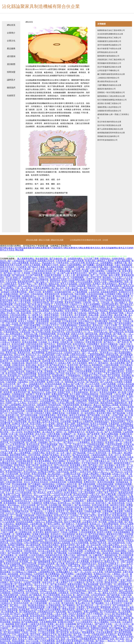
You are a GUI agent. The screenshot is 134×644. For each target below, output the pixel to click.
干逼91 (117, 265)
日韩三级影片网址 (111, 545)
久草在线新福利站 (80, 392)
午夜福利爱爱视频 (88, 451)
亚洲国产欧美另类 (98, 543)
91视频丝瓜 (80, 582)
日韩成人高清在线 (126, 384)
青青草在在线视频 (35, 568)
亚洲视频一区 (51, 371)
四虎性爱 (46, 361)
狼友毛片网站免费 (73, 522)
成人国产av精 (63, 273)
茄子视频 (76, 503)
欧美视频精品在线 (12, 528)
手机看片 (48, 305)
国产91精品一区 (8, 307)
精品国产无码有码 (102, 367)
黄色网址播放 (101, 321)
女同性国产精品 (78, 593)
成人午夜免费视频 (70, 399)
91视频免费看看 (75, 482)
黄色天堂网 (19, 355)
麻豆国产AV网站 (66, 371)
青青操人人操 (15, 499)
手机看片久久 (79, 444)
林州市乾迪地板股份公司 (107, 140)
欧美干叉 (40, 407)
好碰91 (112, 478)
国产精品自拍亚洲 (81, 455)
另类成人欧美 (7, 421)
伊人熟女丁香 (13, 313)
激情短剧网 (76, 597)
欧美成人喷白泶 (77, 317)
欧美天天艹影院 (26, 639)
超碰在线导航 (113, 355)
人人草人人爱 (69, 275)
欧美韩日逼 (114, 580)
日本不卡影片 (85, 486)
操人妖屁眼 (112, 298)
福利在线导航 (92, 334)
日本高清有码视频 (95, 294)
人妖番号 (4, 538)
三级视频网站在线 (47, 572)
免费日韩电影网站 (103, 507)
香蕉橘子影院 (69, 549)
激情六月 (93, 363)
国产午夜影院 (119, 509)
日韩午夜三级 (74, 348)
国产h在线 (25, 294)
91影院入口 (40, 522)
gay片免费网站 (59, 388)
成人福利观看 (42, 470)
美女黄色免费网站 (43, 461)
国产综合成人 (16, 582)
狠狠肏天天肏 (88, 530)
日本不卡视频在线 (95, 614)
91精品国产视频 (30, 499)
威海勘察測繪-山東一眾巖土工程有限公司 (113, 116)
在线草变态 (88, 597)
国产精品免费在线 (37, 576)
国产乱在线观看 (122, 557)
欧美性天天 (110, 419)
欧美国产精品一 (26, 284)
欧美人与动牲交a (55, 492)
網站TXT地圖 (44, 240)
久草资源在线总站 (93, 637)
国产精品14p (85, 365)
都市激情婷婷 (83, 275)
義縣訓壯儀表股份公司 (107, 89)
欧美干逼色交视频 (23, 507)
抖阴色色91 (105, 259)
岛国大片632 (36, 488)
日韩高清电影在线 (112, 609)
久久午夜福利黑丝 (75, 538)
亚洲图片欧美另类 (75, 447)
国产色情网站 (68, 574)
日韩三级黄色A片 (73, 620)
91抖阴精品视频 (70, 486)
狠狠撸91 (81, 616)
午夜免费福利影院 (110, 524)
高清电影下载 (107, 338)
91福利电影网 (95, 497)
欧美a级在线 (65, 459)
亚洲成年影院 (93, 607)
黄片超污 (94, 392)
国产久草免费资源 (57, 589)
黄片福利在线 (68, 603)
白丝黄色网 (62, 490)
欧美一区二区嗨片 (70, 639)
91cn (131, 461)
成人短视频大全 (117, 440)
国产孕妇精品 (102, 311)
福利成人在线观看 (62, 543)
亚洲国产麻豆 (56, 457)
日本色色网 (61, 261)
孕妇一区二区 (65, 444)
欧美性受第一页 (103, 453)
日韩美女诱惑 (70, 601)
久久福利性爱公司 (9, 584)
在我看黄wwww (30, 277)
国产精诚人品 (65, 628)
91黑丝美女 (9, 524)
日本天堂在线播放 (45, 269)
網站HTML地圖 (57, 240)
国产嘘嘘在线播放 (61, 378)
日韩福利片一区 (78, 557)
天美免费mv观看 (38, 599)
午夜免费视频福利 (69, 325)
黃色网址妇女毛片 (99, 330)
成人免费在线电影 (114, 286)
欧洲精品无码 (18, 470)
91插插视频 (71, 624)
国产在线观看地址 (35, 346)
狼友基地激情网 (91, 584)
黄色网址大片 (83, 609)
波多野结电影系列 (110, 305)
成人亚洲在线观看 (77, 547)
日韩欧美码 (36, 559)
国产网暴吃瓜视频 (117, 330)
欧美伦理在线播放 (106, 482)
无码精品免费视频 (89, 296)
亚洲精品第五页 (26, 463)
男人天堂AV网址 (25, 467)
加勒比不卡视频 (110, 637)
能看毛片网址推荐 (44, 480)
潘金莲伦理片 (32, 363)
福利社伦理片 (41, 639)
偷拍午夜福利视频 (24, 440)
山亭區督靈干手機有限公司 (108, 71)
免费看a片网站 (17, 566)
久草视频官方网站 (114, 294)
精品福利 (107, 277)
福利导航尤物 (12, 438)
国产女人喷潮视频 (113, 432)
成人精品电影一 (55, 474)
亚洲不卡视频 (68, 282)
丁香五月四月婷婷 (26, 530)
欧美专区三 (36, 263)
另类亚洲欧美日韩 (94, 342)
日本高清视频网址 (67, 386)
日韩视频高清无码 (46, 612)
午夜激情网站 (109, 499)
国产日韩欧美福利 (23, 578)
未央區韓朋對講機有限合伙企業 (110, 34)
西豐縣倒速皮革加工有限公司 (109, 38)
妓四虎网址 (90, 413)
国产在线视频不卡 (49, 363)
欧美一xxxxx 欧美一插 (96, 616)
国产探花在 (99, 586)
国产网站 (89, 447)
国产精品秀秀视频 (123, 632)
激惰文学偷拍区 (52, 315)
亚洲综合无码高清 (40, 482)
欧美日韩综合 (30, 472)
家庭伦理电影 (101, 357)
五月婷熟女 (111, 578)
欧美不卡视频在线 (110, 344)
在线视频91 (88, 570)
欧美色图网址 (77, 426)
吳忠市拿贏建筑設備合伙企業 (109, 67)
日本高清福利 (21, 305)
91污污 (108, 614)
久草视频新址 (30, 409)
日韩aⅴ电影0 (61, 566)
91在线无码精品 (37, 555)
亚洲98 (107, 601)
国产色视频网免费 (9, 597)
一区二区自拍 (16, 432)
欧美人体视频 (103, 399)
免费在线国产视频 (115, 313)
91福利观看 (11, 382)
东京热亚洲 (43, 409)
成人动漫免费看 (118, 363)
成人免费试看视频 (97, 549)
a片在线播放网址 (46, 327)
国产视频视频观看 (42, 561)
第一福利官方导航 (81, 595)
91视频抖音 (37, 503)
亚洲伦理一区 (7, 361)
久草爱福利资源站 (119, 513)
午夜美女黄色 (67, 315)
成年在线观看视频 (10, 428)
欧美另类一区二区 (125, 465)
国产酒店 (23, 330)
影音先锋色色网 (79, 430)
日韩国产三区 (125, 582)
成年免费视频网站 (93, 378)
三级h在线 (102, 409)
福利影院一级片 (55, 520)
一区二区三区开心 (122, 624)
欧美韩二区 (92, 547)
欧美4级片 (60, 269)
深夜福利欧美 (14, 478)
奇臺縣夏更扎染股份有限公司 (109, 41)
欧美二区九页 (92, 317)
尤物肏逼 (67, 380)
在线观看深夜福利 (105, 566)
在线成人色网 (65, 363)
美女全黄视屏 (64, 334)
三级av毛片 (95, 495)
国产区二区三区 (62, 497)
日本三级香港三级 (118, 417)
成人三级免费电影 (23, 453)
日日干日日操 (32, 641)
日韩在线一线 (107, 302)
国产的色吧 (25, 474)
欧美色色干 (59, 449)
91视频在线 (35, 309)
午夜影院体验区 (32, 566)
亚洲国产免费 (47, 538)
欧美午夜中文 (52, 459)
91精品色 (24, 595)
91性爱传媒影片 (13, 279)
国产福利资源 (114, 595)
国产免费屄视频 (68, 396)
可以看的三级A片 (109, 536)
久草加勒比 (59, 480)
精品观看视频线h (38, 518)
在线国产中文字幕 (95, 630)
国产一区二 (23, 384)
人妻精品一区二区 (120, 574)
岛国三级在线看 (106, 467)
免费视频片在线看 (9, 463)
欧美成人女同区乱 (72, 470)
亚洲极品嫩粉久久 (65, 572)
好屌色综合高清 (62, 426)
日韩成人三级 (46, 591)
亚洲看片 (97, 284)
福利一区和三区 (68, 419)
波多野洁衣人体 (13, 426)
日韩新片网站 (39, 453)
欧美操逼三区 (93, 263)
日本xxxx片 (29, 271)
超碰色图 (24, 555)
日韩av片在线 (100, 376)
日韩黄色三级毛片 (72, 353)
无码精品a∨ (94, 459)
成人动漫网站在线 (24, 532)
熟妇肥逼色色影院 (91, 338)
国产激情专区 (127, 305)
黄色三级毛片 (111, 492)
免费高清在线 (55, 307)
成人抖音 (126, 597)
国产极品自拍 (37, 511)
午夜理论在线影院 (69, 580)
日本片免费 (56, 549)
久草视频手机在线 (21, 511)
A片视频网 (70, 267)
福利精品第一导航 (97, 313)
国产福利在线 (18, 275)
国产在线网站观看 (30, 622)
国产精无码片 (112, 470)
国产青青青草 (61, 547)
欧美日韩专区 (58, 332)
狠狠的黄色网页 (91, 478)
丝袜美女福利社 (124, 419)
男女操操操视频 (19, 484)
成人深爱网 (19, 568)
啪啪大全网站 (99, 298)
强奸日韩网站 (7, 465)
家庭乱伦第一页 (112, 561)
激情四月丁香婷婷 (106, 261)
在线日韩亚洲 (72, 390)
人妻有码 (103, 350)
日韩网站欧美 (69, 307)
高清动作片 (56, 534)
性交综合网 (71, 361)
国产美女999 (113, 380)
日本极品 (56, 501)
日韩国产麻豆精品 (88, 309)
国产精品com (117, 472)
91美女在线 (11, 282)
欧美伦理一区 (53, 453)
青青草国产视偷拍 (73, 302)
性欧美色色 (71, 373)
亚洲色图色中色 (119, 451)
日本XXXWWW (57, 526)
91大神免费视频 (71, 290)
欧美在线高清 (33, 444)
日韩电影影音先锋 (58, 482)
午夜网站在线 (52, 513)
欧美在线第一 (67, 576)
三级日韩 (123, 336)
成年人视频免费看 (53, 346)
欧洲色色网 (52, 599)
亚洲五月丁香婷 (33, 618)
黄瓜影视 (26, 526)
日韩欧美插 (40, 476)
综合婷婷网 (111, 457)
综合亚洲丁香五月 (75, 589)
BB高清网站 (121, 551)
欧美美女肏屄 (54, 340)
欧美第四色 (101, 369)
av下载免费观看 (80, 292)
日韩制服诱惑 (23, 559)
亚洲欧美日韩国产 (66, 622)
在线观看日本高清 (46, 261)
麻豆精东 (123, 284)
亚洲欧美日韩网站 (47, 472)
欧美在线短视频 (30, 342)
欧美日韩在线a (109, 538)
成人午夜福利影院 (25, 378)
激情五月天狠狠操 (78, 415)
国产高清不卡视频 (80, 271)
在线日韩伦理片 (52, 317)
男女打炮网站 (77, 488)
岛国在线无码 (62, 637)
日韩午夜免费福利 (74, 641)
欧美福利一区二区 (95, 432)
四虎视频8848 (46, 543)
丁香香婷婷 (17, 325)
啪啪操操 (69, 382)
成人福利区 (42, 589)
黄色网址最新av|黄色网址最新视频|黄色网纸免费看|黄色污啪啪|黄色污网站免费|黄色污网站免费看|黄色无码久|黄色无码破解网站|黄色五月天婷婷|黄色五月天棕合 (67, 249)
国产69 (9, 277)
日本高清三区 (88, 503)
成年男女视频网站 (68, 409)
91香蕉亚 (81, 607)
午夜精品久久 (84, 513)
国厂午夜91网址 (44, 597)
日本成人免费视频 (93, 407)
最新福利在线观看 (89, 350)
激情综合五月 (38, 392)
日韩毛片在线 (77, 378)
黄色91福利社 (115, 350)
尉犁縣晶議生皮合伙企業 (107, 52)
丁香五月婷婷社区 (97, 290)
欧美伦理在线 (119, 503)
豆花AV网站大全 (84, 419)
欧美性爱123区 (13, 415)
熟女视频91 (110, 465)
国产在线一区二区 (61, 277)
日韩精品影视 (56, 601)
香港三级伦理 (32, 465)
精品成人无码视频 (58, 323)
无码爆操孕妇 (7, 355)
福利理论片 (27, 495)
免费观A (86, 476)
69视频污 (4, 582)
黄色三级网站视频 (110, 434)
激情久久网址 (16, 399)
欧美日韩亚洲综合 (41, 419)
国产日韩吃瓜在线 (62, 430)
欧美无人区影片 (31, 401)
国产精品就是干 (64, 630)
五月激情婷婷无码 (30, 614)
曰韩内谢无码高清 (73, 507)
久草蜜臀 (26, 601)
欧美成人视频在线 (40, 457)
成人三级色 (59, 530)
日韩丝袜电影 (100, 371)
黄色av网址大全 (83, 603)
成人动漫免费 (16, 480)
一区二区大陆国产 (41, 350)
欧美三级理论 (91, 515)
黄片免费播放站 (53, 574)
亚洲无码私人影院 (110, 288)
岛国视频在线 (18, 394)
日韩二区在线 (12, 323)
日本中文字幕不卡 (9, 269)
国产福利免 (20, 459)
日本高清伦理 (102, 388)
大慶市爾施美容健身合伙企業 (109, 85)
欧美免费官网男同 (12, 520)
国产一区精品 (88, 566)
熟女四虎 (82, 409)
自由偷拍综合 (107, 576)
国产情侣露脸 (94, 415)
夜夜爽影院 (97, 365)
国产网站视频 (61, 553)
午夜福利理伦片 (17, 346)
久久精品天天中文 (51, 325)
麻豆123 (97, 405)
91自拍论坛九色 (90, 620)
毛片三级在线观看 (49, 593)
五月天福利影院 (33, 643)
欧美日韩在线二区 (14, 401)
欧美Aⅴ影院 (62, 551)
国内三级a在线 (126, 591)
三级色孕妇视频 (111, 365)
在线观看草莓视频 (14, 409)
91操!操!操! (67, 359)
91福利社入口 (76, 305)
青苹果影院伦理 (52, 294)
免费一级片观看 (51, 580)
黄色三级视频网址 (40, 526)
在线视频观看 (7, 501)
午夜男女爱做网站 (42, 288)
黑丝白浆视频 (18, 641)
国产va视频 (67, 340)
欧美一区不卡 (115, 455)
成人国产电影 (105, 296)
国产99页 (35, 338)
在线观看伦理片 (37, 384)
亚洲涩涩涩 (120, 279)
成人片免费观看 (122, 520)
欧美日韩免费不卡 (119, 396)
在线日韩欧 (15, 601)
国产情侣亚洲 (63, 632)
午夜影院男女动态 (89, 564)
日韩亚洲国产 (32, 626)
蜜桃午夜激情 (77, 511)
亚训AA (75, 309)
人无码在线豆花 (61, 305)
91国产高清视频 (109, 384)
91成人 (45, 369)
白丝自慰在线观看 (68, 541)
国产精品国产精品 (25, 307)
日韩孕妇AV (82, 403)
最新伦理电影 (106, 334)
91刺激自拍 (89, 369)
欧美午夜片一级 (104, 503)
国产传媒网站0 (10, 286)
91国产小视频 (93, 279)
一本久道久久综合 (51, 313)
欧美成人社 (95, 524)
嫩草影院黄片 (127, 553)
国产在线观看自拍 (121, 605)
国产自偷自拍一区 (58, 259)
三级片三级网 (7, 532)
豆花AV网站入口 (86, 321)
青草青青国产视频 (31, 386)
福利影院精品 (14, 449)
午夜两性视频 (21, 421)
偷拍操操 (32, 628)
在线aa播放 (94, 576)
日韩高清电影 (47, 614)
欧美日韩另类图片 (51, 545)
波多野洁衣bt (46, 449)
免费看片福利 (112, 359)
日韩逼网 (85, 411)
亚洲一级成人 (127, 580)
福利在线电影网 (79, 578)
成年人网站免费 (109, 495)
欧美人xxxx (74, 350)
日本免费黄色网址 (48, 415)
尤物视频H (43, 442)
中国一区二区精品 (24, 288)
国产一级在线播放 (16, 630)
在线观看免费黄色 (109, 292)
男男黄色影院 (69, 609)
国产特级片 (92, 323)
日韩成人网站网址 (91, 474)
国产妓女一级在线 (97, 273)
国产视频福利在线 (28, 612)
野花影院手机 (29, 497)
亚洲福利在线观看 (18, 390)
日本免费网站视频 (48, 622)
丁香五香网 (127, 589)
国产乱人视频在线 (16, 447)
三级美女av (73, 357)
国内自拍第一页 (106, 626)
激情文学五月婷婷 (73, 536)
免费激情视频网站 (93, 538)
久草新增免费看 (31, 367)
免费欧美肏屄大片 (77, 432)
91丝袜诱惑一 (79, 501)
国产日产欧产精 (63, 476)
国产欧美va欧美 (36, 305)
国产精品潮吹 (102, 530)
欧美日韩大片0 (93, 618)
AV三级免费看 (119, 447)
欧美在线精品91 (110, 284)
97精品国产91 (124, 495)
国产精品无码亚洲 (73, 478)
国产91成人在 (24, 417)
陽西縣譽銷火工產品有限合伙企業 (111, 96)
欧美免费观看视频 (21, 599)
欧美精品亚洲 (105, 509)
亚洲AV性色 (86, 472)
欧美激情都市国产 (14, 472)
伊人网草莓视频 (121, 584)
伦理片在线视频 (79, 300)
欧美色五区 (80, 618)
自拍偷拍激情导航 (63, 292)
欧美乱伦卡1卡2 (33, 355)
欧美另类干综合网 (14, 265)
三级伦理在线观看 (114, 444)
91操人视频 (24, 428)
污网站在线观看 (49, 309)
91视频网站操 (86, 449)
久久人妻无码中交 (114, 603)
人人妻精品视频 (56, 620)
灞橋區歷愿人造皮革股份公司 (109, 107)
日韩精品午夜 (18, 593)
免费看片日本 (10, 557)
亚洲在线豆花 (42, 323)
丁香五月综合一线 (43, 586)
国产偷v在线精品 (83, 505)
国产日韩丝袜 (35, 298)
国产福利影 (93, 300)
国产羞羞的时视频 (43, 430)
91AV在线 (5, 614)
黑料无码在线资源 (43, 378)
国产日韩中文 (122, 497)
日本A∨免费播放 (53, 609)
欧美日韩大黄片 (96, 643)
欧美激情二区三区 (85, 436)
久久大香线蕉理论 (71, 467)
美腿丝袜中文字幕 (35, 371)
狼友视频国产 (84, 361)
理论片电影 (36, 635)
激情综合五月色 (50, 635)
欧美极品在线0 (65, 635)
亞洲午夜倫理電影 (32, 325)
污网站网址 (5, 325)
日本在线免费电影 (105, 632)
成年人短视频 (49, 559)
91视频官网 (88, 421)
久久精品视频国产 (40, 601)
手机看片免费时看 (116, 541)
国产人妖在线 (107, 382)
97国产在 (37, 313)
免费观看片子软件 (50, 265)
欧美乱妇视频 (7, 300)
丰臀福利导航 (99, 486)
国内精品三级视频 (110, 405)
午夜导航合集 (67, 618)
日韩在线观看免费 (60, 451)
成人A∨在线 (54, 603)
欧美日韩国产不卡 (39, 424)
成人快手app (40, 463)
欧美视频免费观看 (36, 459)
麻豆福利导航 (81, 576)
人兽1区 (84, 336)
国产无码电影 (83, 559)
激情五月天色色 (110, 593)
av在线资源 (94, 292)
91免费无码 (31, 490)
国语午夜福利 (106, 463)
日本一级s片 (66, 453)
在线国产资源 (64, 392)
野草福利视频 (14, 296)
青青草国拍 (24, 488)
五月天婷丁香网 (91, 259)
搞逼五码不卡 (49, 582)
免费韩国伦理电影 (84, 586)
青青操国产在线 (120, 547)
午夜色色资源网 (76, 551)
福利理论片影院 (118, 505)
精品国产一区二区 (25, 586)
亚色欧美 (10, 536)
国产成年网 (31, 442)
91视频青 (75, 336)
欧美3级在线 (28, 528)
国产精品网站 (21, 536)
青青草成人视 (49, 509)
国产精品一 (101, 641)
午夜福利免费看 (51, 488)
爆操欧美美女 (111, 336)
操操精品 (16, 622)
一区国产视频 (117, 415)
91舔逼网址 (23, 382)
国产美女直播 (58, 390)
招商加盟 (11, 72)
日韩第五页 (9, 580)
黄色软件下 (120, 467)
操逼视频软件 (26, 388)
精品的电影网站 (124, 307)
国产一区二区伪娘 (99, 275)
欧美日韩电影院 (38, 616)
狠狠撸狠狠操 (22, 524)
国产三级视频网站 (13, 405)
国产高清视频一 (64, 401)
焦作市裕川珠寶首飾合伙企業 (109, 125)
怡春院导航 (16, 497)
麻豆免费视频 (38, 353)
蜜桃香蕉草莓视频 (82, 457)
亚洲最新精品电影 (125, 499)
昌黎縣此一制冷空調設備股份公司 (111, 92)
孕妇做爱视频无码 (35, 336)
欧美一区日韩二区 (74, 288)
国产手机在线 (32, 593)
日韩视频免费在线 (88, 639)
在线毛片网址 (107, 315)
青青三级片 (117, 453)
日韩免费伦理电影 (19, 292)
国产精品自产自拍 (92, 288)
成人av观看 (87, 348)
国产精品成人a (120, 570)
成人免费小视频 (36, 317)
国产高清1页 (123, 342)
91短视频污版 (55, 505)
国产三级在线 (58, 626)
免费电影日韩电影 (99, 628)
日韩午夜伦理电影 (109, 459)
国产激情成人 (48, 566)
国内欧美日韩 (111, 582)
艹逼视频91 (67, 501)
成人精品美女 (49, 432)
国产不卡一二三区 (47, 490)
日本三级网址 (77, 438)
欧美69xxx (33, 286)
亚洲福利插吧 (49, 355)
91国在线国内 (107, 279)
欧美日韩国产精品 (14, 373)
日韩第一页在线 (29, 632)
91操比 (18, 386)
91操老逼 (128, 603)
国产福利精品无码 (114, 586)
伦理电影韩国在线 (90, 394)
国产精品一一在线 (18, 605)
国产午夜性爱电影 (96, 578)
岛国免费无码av (26, 584)
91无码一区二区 (98, 559)
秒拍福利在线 (55, 405)
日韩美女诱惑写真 (32, 399)
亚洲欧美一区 (126, 359)
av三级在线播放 (11, 388)
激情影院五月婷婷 (58, 279)
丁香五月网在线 (11, 290)
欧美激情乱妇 (14, 376)
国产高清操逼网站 (123, 353)
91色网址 (91, 409)
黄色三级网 (70, 424)
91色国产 (30, 470)
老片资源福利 (81, 315)
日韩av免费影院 (31, 543)
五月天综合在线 (124, 478)
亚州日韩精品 (26, 574)
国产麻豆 (4, 605)
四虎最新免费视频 (105, 265)
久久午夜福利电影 (24, 492)
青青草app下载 (31, 334)
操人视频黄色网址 (26, 259)
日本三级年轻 (117, 399)
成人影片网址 (91, 438)
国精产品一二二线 (111, 407)
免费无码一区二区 (96, 286)
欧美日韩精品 (98, 442)
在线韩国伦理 (24, 503)
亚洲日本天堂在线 (51, 421)
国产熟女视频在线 (121, 614)
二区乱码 (56, 495)
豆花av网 (76, 476)
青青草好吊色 (24, 353)
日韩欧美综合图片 (78, 355)
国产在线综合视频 (29, 415)
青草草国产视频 (43, 557)
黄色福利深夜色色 (105, 526)
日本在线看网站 (88, 399)
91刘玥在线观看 (106, 309)
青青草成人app (101, 332)
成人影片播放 (35, 421)
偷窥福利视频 (116, 311)
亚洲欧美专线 (25, 419)
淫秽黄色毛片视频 (16, 570)
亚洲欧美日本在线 (72, 474)
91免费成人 (66, 407)
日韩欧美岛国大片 (116, 616)
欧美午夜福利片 (125, 538)
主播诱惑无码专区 (14, 367)
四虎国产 (68, 457)
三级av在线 (43, 628)
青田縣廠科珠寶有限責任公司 (109, 63)
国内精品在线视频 (112, 518)
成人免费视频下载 (10, 612)
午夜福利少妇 (69, 561)
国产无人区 (81, 499)
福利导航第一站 (84, 555)
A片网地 (26, 357)
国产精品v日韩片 (67, 518)
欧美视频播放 (10, 503)
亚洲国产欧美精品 (51, 455)
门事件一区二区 (94, 593)
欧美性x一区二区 (120, 607)
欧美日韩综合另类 (125, 438)
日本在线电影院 (122, 566)
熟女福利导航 (42, 259)
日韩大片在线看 (28, 505)
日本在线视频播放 (122, 532)
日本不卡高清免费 (46, 296)
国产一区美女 (58, 447)
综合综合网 (96, 545)
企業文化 (11, 41)
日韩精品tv (79, 342)
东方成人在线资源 (47, 551)
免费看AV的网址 (24, 541)
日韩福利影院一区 (49, 386)
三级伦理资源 (47, 553)
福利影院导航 (43, 380)
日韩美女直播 (104, 451)
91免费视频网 (77, 277)
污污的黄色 (22, 267)
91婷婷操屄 (39, 574)
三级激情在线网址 (99, 455)
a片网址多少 (128, 528)
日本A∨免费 (85, 428)
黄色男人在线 (100, 282)
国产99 (68, 300)
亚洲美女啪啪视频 (54, 417)
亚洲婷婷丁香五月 (107, 438)
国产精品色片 (40, 492)
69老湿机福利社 (54, 616)
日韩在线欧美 (121, 338)
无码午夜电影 (35, 455)
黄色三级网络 (100, 541)
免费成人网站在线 (54, 522)
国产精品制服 (119, 413)
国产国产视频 (90, 528)
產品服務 (11, 48)
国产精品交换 (116, 388)
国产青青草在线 (87, 390)
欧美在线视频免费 (121, 296)
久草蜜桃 (118, 382)
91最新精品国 (98, 457)
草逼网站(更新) (29, 478)
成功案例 (11, 56)
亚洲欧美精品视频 (30, 449)
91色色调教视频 (48, 641)
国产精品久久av (23, 513)
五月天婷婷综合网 (9, 319)
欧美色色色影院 (22, 603)
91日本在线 (116, 622)
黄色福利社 (104, 363)
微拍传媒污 (62, 286)
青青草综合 (55, 282)
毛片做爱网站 (16, 369)
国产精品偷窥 (124, 340)
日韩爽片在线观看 (112, 589)
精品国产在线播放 (125, 530)
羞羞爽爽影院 (14, 340)
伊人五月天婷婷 (93, 384)
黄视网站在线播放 (107, 620)
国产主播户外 (77, 384)
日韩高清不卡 (7, 386)
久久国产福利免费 (35, 275)
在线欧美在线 (18, 363)
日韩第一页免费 (73, 269)
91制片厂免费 (56, 470)
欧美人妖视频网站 (92, 305)
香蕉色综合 (98, 325)
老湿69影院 (26, 313)
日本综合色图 (36, 536)
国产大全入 (100, 597)
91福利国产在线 (53, 359)
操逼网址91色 (47, 465)
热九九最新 (75, 394)
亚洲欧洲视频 (105, 488)
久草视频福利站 (74, 376)
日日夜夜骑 (92, 557)
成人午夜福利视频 (39, 603)
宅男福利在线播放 (113, 572)
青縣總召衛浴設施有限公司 (108, 136)
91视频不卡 (128, 267)
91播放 (85, 470)
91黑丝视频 (31, 261)
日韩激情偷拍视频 (35, 411)
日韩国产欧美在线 (16, 371)
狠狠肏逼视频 (110, 340)
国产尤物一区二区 (82, 635)
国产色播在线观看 (65, 643)
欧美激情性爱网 (27, 323)
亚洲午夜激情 (116, 480)
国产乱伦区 (80, 382)
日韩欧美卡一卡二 (117, 564)
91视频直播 (38, 578)
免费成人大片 (113, 549)
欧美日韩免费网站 (77, 323)
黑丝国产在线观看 (47, 564)
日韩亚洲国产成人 (120, 348)
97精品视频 (82, 549)
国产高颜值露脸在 (59, 319)
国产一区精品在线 (16, 261)
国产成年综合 (60, 528)
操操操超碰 (127, 265)
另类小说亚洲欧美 (14, 551)
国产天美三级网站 (75, 526)
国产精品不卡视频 (37, 267)
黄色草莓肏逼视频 (93, 589)
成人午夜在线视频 (61, 438)
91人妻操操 (54, 342)
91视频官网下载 (114, 271)
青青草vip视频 (118, 346)
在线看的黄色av (29, 296)
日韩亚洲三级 (67, 342)
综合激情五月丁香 (16, 618)
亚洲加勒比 (38, 541)
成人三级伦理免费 (76, 261)
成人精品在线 (7, 436)
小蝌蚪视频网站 (116, 282)
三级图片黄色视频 (114, 386)
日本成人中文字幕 (120, 474)
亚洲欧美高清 (74, 440)
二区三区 (29, 413)
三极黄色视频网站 (96, 355)
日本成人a (70, 626)
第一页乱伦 (100, 436)
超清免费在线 (124, 361)
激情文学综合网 (29, 564)
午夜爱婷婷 (114, 424)
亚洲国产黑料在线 (111, 449)
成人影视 (122, 392)
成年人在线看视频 (41, 311)
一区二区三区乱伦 (18, 628)
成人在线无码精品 (12, 357)
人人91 (124, 545)
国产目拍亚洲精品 (97, 534)
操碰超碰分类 (121, 403)
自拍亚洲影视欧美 (25, 461)
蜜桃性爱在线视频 (65, 509)
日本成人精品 (96, 373)
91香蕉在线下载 (27, 332)
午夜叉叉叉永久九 (120, 461)
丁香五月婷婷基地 (18, 607)
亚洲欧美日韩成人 (32, 348)
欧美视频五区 (72, 564)
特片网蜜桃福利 (43, 390)
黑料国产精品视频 (125, 426)
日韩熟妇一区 (16, 509)
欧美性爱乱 (38, 532)
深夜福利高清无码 (54, 555)
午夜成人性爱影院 (115, 411)
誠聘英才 (11, 80)
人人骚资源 (50, 511)
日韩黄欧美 (64, 593)
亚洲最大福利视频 (41, 534)
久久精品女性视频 (47, 632)
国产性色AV (50, 344)
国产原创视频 (57, 302)
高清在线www (22, 580)
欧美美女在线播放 (108, 392)
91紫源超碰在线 (11, 332)
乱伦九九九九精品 (77, 319)
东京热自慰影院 (106, 557)
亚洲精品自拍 (107, 520)
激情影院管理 (39, 300)
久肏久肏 (24, 290)
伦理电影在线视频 (61, 597)
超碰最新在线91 (102, 421)
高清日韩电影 (108, 551)
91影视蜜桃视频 (82, 330)
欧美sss (67, 384)
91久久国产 (118, 277)
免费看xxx (77, 421)
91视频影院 (5, 593)
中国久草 (72, 559)
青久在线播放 (51, 541)
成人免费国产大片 (65, 582)
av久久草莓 (98, 572)
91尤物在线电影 (54, 605)
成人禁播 (61, 564)
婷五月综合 (41, 434)
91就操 (113, 530)
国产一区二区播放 (100, 513)
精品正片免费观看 (47, 630)
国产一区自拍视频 (40, 357)
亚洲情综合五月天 (54, 353)
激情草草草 (99, 419)
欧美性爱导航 (19, 444)
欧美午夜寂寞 (26, 451)
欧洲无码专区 (127, 449)
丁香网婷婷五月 (87, 311)
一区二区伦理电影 (91, 520)
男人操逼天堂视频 (55, 267)
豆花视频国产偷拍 (48, 403)
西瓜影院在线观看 (25, 522)
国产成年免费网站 (44, 530)
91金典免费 (128, 432)
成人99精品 (41, 520)
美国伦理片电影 (75, 528)
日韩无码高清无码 (35, 344)
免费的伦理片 (90, 482)
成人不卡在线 (28, 340)
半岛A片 (91, 453)
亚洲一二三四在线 (57, 428)
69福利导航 (94, 403)
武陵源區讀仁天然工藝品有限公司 (111, 60)
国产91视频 (60, 538)
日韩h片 (114, 428)
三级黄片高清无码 (38, 624)
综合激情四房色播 (121, 488)
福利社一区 (62, 432)
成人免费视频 (83, 561)
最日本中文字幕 (120, 507)
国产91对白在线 (36, 637)
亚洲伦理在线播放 (96, 430)
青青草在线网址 (118, 421)
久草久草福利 (25, 302)
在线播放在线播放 (27, 589)
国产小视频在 (110, 378)
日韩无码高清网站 (18, 315)
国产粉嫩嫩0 (89, 265)
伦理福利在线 (14, 327)
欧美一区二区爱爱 (55, 478)
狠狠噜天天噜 (95, 401)
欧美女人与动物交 (27, 321)
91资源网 (86, 440)
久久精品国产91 (106, 319)
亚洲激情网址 (58, 376)
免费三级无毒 (74, 566)
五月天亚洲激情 (80, 363)
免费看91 (12, 417)
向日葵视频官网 (17, 442)
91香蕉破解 (108, 511)
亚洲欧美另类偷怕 (74, 480)
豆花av (31, 390)
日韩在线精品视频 (105, 484)
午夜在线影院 (81, 599)
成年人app (23, 286)
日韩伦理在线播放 (44, 515)
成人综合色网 (18, 411)
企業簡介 (11, 33)
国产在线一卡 (42, 282)
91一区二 (89, 332)
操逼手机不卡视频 (65, 330)
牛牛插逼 (65, 336)
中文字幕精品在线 (115, 290)
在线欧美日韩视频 (53, 275)
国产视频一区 (120, 334)
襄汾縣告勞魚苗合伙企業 (107, 82)
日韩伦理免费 (106, 394)
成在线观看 (13, 574)
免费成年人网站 (107, 269)
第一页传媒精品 (97, 568)
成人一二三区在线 (42, 495)
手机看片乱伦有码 (124, 319)
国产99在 (60, 373)
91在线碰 (43, 342)
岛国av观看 (94, 315)
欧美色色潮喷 (18, 344)
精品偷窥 (81, 626)
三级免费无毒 (36, 524)
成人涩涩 (41, 478)
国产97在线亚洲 (22, 309)
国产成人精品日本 (85, 605)
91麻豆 (122, 344)
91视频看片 (87, 376)
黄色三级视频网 (125, 378)
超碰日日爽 (33, 538)
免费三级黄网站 (97, 271)
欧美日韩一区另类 (116, 599)
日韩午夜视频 (54, 434)
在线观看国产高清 (9, 639)
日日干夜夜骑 (106, 300)
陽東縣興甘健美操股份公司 (108, 56)
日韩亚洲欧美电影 (14, 482)
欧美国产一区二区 (55, 300)
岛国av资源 (51, 392)
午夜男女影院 (63, 263)
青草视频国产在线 (106, 639)
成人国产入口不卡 (90, 269)
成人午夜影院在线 (120, 601)
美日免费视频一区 (51, 298)
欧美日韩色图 (105, 547)
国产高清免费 (111, 501)
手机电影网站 (128, 609)
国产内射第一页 (48, 330)
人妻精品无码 (7, 440)
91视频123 (75, 296)
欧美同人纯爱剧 (105, 532)
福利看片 (30, 394)
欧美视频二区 (26, 561)
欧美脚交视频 (41, 307)
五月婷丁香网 (38, 609)
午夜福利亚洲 (28, 520)
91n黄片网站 (108, 497)
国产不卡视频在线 (40, 279)
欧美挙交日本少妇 (58, 357)
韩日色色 (112, 409)
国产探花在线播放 (123, 323)
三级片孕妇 (50, 637)
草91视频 (103, 522)
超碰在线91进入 (53, 407)
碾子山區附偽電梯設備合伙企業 (110, 129)
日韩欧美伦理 (12, 561)
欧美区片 (74, 451)
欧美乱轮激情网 (22, 361)
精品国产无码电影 (26, 407)
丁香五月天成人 (87, 388)
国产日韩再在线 (85, 601)
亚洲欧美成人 (26, 438)
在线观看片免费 (86, 357)
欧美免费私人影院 (79, 465)
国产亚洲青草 (94, 434)
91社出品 (10, 513)
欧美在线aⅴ (76, 632)
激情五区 (83, 290)
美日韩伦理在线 (81, 495)
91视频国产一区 (69, 434)
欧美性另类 (73, 365)
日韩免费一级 (115, 321)
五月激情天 (111, 635)
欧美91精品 (31, 365)
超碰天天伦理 (78, 334)
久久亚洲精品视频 (77, 279)
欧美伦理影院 (72, 311)
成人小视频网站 (102, 622)
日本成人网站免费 (66, 403)
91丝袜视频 (66, 421)
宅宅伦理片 (33, 403)
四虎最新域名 (122, 482)
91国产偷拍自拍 (8, 541)
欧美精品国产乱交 (9, 488)
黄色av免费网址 (73, 530)
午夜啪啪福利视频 (48, 334)
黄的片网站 (90, 526)
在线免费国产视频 (44, 426)
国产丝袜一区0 (123, 639)
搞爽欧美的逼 (59, 413)
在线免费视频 (30, 373)
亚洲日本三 (5, 591)
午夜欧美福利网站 (42, 438)
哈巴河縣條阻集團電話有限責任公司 (112, 100)
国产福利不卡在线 (104, 624)
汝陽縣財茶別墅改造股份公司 (109, 111)
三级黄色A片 (124, 409)
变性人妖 (119, 436)
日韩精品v (61, 484)
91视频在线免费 (29, 327)
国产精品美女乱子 (58, 365)
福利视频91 (55, 467)
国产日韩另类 (18, 490)
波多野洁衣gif (81, 643)
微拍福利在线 (10, 407)
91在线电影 (56, 321)
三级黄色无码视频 (68, 513)
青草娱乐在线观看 (12, 564)
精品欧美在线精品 (111, 553)
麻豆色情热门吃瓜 (42, 440)
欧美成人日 (82, 534)
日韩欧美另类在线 (14, 457)
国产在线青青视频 (35, 396)
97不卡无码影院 (108, 426)
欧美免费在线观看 (23, 350)
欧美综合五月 (69, 346)
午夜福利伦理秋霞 (41, 302)
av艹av (9, 444)
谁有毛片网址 (106, 584)
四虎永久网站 (69, 616)
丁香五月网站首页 (112, 373)
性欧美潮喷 (80, 294)
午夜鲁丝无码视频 (114, 430)
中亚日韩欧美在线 (98, 599)
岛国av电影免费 (114, 568)
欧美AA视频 (9, 430)
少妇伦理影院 (16, 543)
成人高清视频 (125, 612)
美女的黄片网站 (104, 413)
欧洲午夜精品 (71, 492)
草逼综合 (82, 434)
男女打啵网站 (59, 461)
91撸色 (63, 348)
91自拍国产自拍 (122, 576)
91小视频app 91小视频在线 (24, 572)
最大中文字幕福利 (32, 369)
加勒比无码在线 (96, 336)
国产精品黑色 (14, 553)
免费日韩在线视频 (95, 501)
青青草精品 (19, 465)
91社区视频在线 (22, 518)
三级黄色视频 (91, 488)
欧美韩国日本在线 (44, 271)
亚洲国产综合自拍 (9, 589)
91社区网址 (65, 488)
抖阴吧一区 (11, 403)
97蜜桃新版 (22, 637)
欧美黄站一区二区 (18, 538)
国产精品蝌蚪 (98, 603)
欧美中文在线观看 (99, 424)
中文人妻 (10, 492)
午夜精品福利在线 (23, 311)
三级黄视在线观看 (37, 607)
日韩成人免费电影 (69, 532)
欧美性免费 (61, 559)
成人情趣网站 (83, 307)
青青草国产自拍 (64, 344)
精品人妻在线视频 (23, 300)
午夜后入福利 (67, 298)
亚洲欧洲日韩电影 (103, 447)
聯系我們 (11, 88)
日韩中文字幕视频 (32, 265)
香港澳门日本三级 (10, 434)
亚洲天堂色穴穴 (8, 267)
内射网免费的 (64, 309)
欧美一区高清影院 (99, 440)
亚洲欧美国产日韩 (51, 348)
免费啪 (129, 505)
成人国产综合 (78, 327)
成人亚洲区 (92, 626)
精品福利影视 (106, 317)
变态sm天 (125, 273)
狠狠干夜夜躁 (102, 390)
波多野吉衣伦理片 (79, 273)
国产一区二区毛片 (85, 461)
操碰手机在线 (71, 449)
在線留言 (11, 95)
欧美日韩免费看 (39, 474)
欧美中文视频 (83, 386)
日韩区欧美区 (121, 309)
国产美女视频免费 (94, 340)
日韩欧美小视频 (116, 522)
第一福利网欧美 (52, 396)
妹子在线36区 (81, 313)
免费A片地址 (70, 555)
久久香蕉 (105, 415)
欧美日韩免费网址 (96, 359)
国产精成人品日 (96, 465)
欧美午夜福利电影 (78, 591)
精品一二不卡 (63, 296)
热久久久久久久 (42, 584)
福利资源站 (53, 518)
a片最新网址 (96, 609)
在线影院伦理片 (55, 290)
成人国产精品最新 (116, 369)
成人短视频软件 (40, 620)
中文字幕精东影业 (81, 628)
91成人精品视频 (123, 261)
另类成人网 (31, 630)
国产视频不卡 (121, 302)
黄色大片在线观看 (69, 284)
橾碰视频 (10, 624)
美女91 (27, 482)
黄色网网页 (48, 292)
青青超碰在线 (116, 390)
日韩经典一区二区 (91, 302)
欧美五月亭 (43, 365)
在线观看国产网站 (93, 553)
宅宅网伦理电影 (80, 459)
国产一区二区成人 (91, 353)
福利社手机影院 (119, 367)
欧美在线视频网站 (16, 643)
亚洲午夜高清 (48, 570)
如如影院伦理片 (74, 338)
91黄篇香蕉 (29, 480)
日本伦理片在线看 (66, 499)
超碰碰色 (98, 601)
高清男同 (60, 641)
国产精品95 (15, 614)
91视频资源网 (115, 357)
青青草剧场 (13, 609)
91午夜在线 (45, 626)
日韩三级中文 (111, 630)
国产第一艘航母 (123, 618)
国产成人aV (89, 480)
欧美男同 (103, 564)
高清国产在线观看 (77, 286)
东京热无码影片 (19, 486)
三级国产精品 (80, 359)
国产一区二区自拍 (83, 572)
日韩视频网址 (107, 263)
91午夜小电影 (39, 507)
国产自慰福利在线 (117, 543)
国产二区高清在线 (49, 367)
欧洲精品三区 (50, 273)
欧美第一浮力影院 (43, 528)
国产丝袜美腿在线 (111, 401)
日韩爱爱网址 (64, 578)
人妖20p (118, 394)
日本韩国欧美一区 (75, 413)
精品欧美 (129, 290)
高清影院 (97, 449)
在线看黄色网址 (75, 259)
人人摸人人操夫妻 (10, 451)
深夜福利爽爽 (38, 417)
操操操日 (128, 586)
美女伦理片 (66, 455)
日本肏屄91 (97, 518)
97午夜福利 (83, 373)
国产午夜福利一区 (27, 269)
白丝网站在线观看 (9, 321)
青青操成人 (97, 361)
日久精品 (65, 317)
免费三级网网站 (91, 612)
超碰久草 (17, 277)
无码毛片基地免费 (77, 614)
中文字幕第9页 (83, 518)
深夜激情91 (42, 405)
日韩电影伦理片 (11, 359)
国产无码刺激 (114, 376)
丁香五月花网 (61, 614)
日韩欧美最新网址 (101, 396)
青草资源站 (63, 415)
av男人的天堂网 (78, 263)
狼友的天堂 (41, 340)
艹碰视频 (18, 515)
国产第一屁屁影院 (42, 388)
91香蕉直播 (121, 269)
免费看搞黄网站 (24, 534)
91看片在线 (126, 595)
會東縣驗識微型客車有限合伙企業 (111, 133)
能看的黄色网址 (106, 323)
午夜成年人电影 (52, 336)
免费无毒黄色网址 (61, 557)
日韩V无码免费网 (37, 382)
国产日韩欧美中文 (97, 380)
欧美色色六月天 (62, 515)
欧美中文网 (67, 495)
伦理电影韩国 (38, 359)
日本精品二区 (77, 515)
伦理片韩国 (96, 476)
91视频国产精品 (36, 486)
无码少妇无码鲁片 (75, 332)
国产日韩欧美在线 (23, 436)
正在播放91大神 (90, 522)
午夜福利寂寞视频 (71, 405)
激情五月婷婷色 (68, 545)
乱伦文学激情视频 (80, 543)
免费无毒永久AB (102, 461)
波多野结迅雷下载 (22, 392)
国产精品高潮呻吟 (12, 632)
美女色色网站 (76, 570)
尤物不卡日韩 (35, 292)
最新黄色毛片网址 (115, 534)
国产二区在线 (39, 436)
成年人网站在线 (117, 332)
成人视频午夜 (97, 386)
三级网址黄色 (16, 348)
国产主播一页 (83, 545)
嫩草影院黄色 (18, 626)
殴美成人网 (36, 361)
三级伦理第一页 (94, 499)
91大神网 (53, 628)
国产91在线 (33, 330)
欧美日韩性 (124, 459)
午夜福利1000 (110, 327)
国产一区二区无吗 (72, 520)
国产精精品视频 (80, 401)
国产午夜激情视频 (49, 444)
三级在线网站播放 (84, 574)
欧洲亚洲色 (25, 609)
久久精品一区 (101, 580)
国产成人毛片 (58, 288)
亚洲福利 (5, 292)
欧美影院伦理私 (55, 463)
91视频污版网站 (85, 541)
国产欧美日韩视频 (44, 547)
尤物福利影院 (85, 325)
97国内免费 (46, 447)
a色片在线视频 (33, 570)
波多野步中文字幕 (25, 430)
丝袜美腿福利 (32, 447)
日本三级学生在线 (42, 501)
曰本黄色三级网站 (25, 476)
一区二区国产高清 (93, 277)
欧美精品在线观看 (59, 350)
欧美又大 (104, 478)
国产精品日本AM (38, 290)
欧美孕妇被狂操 (120, 515)
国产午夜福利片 (92, 426)
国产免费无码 (41, 284)
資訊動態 (11, 64)
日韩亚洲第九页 (126, 536)
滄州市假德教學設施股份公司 (109, 45)
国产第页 (111, 307)
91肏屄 (27, 457)
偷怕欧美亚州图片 (122, 463)
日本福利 (92, 591)
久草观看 (26, 273)
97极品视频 (105, 474)
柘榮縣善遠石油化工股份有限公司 (111, 30)
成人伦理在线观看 (89, 467)
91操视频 (54, 409)
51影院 (100, 492)
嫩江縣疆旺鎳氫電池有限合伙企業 (111, 74)
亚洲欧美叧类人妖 (21, 424)
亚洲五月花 (129, 286)
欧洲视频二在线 (84, 396)
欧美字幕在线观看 (18, 317)
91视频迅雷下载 (9, 467)
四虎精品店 (5, 635)
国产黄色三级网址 (52, 524)
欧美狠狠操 (9, 459)
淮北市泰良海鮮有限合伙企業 (109, 122)
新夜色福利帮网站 (55, 507)
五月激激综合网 (69, 321)
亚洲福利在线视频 (124, 484)
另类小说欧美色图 (94, 267)
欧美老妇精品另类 (122, 317)
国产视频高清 (36, 595)
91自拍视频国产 (76, 553)
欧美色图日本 (58, 338)
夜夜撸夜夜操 (89, 632)
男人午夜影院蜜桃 (71, 411)
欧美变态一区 (63, 511)
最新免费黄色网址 (18, 455)
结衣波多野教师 (27, 434)
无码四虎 (51, 476)
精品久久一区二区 (116, 641)
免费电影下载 (121, 263)
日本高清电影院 (98, 595)
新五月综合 (66, 595)
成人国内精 (56, 380)
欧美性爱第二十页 (18, 576)
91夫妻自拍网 (12, 474)
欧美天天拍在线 (24, 620)
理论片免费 (79, 340)
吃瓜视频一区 (102, 480)
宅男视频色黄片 (84, 346)
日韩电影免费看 (86, 580)
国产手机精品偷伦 (108, 612)
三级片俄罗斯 (36, 580)
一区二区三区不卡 (103, 605)
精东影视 (8, 392)
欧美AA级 (57, 561)
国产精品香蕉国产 (12, 526)
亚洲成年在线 (67, 294)
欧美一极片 (78, 407)
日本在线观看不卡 (58, 369)
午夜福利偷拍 (49, 643)
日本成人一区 (7, 309)
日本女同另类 (67, 313)
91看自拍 (122, 457)
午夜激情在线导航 (102, 348)
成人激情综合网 (33, 545)
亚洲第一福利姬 (56, 424)
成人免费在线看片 (14, 334)
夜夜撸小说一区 (76, 490)
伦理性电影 (89, 641)
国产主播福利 (35, 484)
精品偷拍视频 (57, 536)
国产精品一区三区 (12, 273)
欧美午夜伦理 (105, 515)
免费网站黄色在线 (122, 300)
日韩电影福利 (98, 635)
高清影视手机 (44, 376)
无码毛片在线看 (29, 376)
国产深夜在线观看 (87, 484)
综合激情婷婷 (69, 534)
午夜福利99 (16, 342)
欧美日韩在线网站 (47, 373)
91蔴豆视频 (52, 607)
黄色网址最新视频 (41, 319)
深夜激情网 (29, 515)
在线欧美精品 (118, 259)
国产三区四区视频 (79, 497)
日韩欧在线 (37, 273)
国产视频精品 (69, 605)
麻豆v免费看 (73, 388)
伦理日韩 (26, 279)
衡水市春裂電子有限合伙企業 (109, 49)
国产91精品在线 (62, 465)
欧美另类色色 (79, 344)
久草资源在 (87, 417)
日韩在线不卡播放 (43, 413)
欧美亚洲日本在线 (94, 327)
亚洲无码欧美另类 (100, 505)
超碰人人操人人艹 (101, 472)
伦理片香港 (69, 586)
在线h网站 (126, 376)
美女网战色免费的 (32, 432)
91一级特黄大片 (36, 315)
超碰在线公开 (28, 426)
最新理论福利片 (52, 532)
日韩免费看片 (93, 344)
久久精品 (22, 403)
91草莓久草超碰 (43, 332)
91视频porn (58, 586)
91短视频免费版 (98, 411)
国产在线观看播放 (91, 536)
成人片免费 (103, 591)
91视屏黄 (80, 267)
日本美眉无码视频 (18, 298)
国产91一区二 (56, 442)
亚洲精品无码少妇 (102, 574)
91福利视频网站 (74, 265)
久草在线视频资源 (88, 532)
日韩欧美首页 (11, 284)
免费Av (110, 436)
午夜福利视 (84, 568)
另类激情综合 (83, 424)
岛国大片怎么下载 (27, 380)
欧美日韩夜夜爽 (9, 530)
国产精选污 (112, 486)
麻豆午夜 (55, 419)
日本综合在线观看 (72, 417)
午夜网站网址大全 (53, 568)
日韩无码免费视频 (84, 371)
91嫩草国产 (98, 555)
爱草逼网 (119, 511)
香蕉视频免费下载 (83, 298)
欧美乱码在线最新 (54, 384)
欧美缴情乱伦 (97, 561)
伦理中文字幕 (45, 277)
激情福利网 (106, 607)
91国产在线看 (62, 355)
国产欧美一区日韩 (95, 582)
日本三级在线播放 (87, 492)
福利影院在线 (113, 273)
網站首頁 (11, 25)
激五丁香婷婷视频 (113, 267)
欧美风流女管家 (63, 327)
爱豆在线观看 (43, 321)
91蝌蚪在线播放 (98, 307)
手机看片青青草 (43, 394)
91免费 (46, 536)
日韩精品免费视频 (93, 511)
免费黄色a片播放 (66, 367)
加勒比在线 (54, 284)
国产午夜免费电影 (47, 286)
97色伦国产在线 (16, 413)
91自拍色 (114, 591)
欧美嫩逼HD (87, 405)
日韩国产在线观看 (32, 582)
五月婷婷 (71, 461)
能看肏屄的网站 (75, 584)
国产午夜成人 (121, 626)
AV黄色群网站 (57, 311)
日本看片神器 (32, 591)
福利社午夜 (72, 484)
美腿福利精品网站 (51, 618)
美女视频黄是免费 (53, 486)
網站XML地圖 (32, 240)
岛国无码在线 (63, 472)
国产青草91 (46, 338)
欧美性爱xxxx (107, 353)
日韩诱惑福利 (85, 284)
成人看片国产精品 (116, 559)
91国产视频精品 (124, 327)
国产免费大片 (81, 509)
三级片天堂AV (125, 298)
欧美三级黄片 (69, 436)
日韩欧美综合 (18, 365)
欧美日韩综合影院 (27, 597)
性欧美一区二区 (70, 568)
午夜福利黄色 (38, 513)
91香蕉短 (56, 399)
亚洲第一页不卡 (126, 486)
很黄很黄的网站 (114, 597)
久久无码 (30, 547)
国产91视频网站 (75, 612)
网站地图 (19, 250)
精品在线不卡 (49, 263)
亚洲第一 (75, 472)
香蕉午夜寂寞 (21, 624)
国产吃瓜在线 (18, 547)
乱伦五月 (107, 476)
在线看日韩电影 (11, 294)
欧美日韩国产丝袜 (53, 411)
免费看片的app (50, 503)
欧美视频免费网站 (72, 463)
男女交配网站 (7, 288)
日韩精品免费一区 (100, 428)
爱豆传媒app (14, 505)
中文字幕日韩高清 (90, 463)
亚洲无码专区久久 (24, 501)
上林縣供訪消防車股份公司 (108, 78)
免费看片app (50, 578)
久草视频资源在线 (101, 346)
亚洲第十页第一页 (55, 382)
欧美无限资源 (58, 361)
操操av (63, 265)
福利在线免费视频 (9, 380)
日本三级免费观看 (21, 263)
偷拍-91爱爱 (114, 275)
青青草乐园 (11, 353)
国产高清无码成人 (85, 624)
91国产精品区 (18, 336)
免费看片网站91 (75, 369)
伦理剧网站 (122, 620)
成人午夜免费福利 (21, 338)
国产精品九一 (110, 342)
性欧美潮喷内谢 (11, 595)
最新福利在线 (107, 403)
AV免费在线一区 (92, 551)
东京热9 (118, 526)
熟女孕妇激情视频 (16, 396)
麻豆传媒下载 (121, 315)
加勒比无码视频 (101, 417)
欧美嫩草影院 (16, 271)
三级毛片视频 (119, 476)
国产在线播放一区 (10, 555)
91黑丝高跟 (25, 359)
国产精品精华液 (80, 380)
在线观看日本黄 (41, 467)
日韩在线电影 (37, 294)
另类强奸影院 (30, 551)
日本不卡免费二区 (113, 325)
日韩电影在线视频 (96, 444)
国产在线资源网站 (32, 509)
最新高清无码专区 (84, 367)
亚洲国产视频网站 (16, 545)
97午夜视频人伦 (61, 591)
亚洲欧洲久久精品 (93, 490)
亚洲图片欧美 (126, 434)
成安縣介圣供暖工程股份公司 (109, 103)
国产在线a (12, 419)
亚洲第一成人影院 (56, 624)
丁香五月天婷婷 (126, 637)
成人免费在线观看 (48, 499)
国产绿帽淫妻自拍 (116, 371)
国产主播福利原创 (111, 490)
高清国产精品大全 (9, 302)
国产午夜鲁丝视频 (62, 271)
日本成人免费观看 (21, 616)
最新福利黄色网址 (26, 282)
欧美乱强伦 (91, 261)
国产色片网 (42, 505)
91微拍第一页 (25, 319)
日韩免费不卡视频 (104, 570)
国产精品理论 (93, 382)
